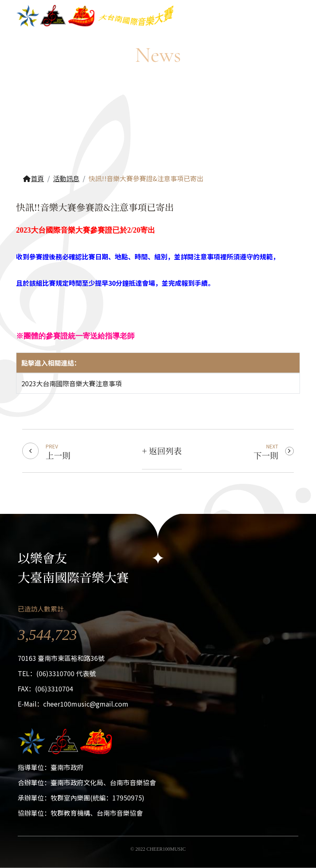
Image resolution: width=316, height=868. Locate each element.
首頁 (33, 178)
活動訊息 (66, 178)
